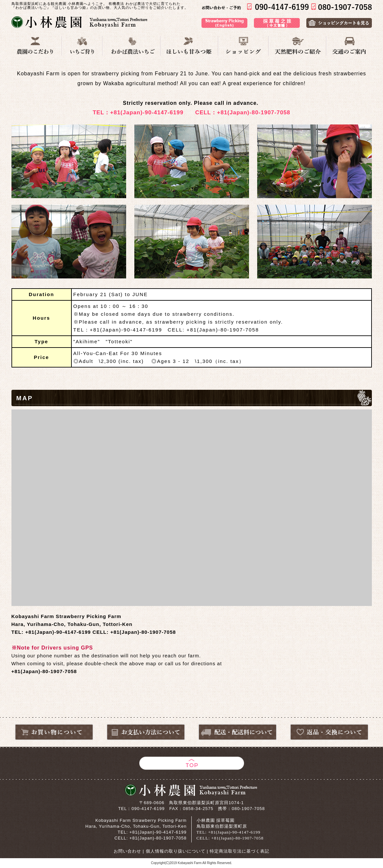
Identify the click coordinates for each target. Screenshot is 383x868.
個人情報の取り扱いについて (176, 851)
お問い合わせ (127, 851)
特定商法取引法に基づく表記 (239, 851)
